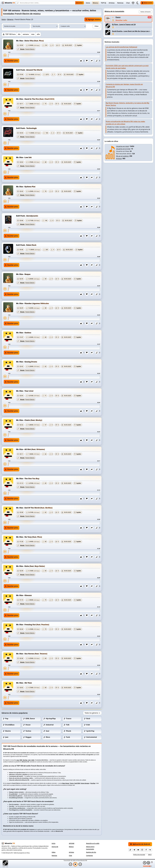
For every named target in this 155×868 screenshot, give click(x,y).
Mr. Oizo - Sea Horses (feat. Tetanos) (32, 654)
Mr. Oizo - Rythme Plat (26, 187)
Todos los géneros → (92, 713)
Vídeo (54, 852)
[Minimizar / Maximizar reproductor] (151, 862)
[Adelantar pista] (133, 27)
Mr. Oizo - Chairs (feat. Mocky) (29, 420)
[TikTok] (130, 850)
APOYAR (72, 843)
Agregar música (93, 19)
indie (33, 760)
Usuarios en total (122, 146)
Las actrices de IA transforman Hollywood (121, 47)
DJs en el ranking (122, 156)
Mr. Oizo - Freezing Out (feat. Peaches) (33, 625)
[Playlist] (148, 863)
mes (33, 34)
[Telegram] (134, 850)
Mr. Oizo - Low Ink (24, 157)
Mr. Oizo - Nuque (23, 274)
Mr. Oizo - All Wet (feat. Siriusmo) (30, 449)
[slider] (54, 55)
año (38, 34)
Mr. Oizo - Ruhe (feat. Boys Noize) (30, 566)
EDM (21, 760)
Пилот (118, 17)
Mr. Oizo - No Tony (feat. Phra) (29, 537)
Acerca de (55, 847)
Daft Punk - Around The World (29, 70)
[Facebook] (146, 850)
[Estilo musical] (72, 26)
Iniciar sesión (147, 3)
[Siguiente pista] (80, 864)
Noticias (120, 3)
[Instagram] (142, 850)
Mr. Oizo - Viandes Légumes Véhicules (33, 303)
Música (95, 3)
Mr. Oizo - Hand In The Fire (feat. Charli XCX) (35, 99)
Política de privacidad (139, 855)
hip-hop (25, 760)
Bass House (66, 783)
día (19, 34)
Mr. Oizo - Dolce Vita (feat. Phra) (30, 41)
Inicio (88, 3)
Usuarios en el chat (123, 149)
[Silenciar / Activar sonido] (145, 863)
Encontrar (80, 3)
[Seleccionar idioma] (133, 3)
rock (29, 760)
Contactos (89, 856)
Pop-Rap (93, 783)
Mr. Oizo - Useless (24, 333)
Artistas (112, 3)
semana (26, 34)
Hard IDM (77, 783)
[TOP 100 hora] (9, 34)
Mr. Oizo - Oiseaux (24, 595)
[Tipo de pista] (44, 26)
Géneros (10, 19)
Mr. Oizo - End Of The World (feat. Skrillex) (34, 508)
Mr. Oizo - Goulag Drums (27, 362)
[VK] (150, 850)
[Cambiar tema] (138, 3)
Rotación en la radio (93, 843)
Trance (72, 783)
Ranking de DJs (91, 852)
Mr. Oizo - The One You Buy (28, 478)
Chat (128, 3)
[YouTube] (138, 850)
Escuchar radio (121, 20)
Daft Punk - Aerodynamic (27, 216)
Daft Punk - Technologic (26, 128)
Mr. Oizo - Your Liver (25, 391)
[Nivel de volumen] (147, 866)
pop (18, 760)
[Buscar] (50, 3)
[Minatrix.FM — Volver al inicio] (8, 3)
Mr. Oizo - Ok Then (24, 683)
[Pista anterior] (70, 864)
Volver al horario (146, 12)
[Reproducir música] (75, 864)
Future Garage (85, 783)
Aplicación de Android (140, 844)
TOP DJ (103, 3)
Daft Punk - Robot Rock (26, 245)
